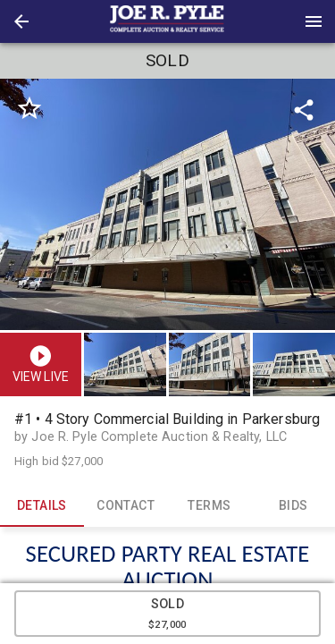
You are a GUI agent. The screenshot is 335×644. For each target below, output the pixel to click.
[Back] (21, 21)
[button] (21, 21)
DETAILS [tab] (42, 505)
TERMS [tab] (210, 505)
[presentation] (168, 21)
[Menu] (314, 21)
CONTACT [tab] (126, 505)
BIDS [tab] (293, 505)
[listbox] (167, 204)
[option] (167, 204)
